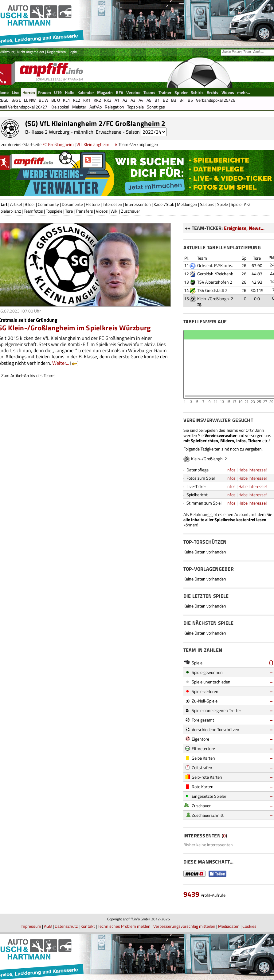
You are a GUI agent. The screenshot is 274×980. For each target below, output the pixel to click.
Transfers (84, 211)
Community (48, 204)
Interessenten (138, 204)
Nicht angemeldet (31, 52)
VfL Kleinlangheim (93, 144)
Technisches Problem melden (124, 926)
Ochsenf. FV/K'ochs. (215, 265)
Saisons (207, 204)
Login (73, 52)
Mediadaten (229, 926)
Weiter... (61, 363)
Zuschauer (131, 211)
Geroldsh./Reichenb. (216, 274)
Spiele (223, 204)
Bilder (30, 204)
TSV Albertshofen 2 (215, 282)
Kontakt (88, 926)
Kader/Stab (164, 204)
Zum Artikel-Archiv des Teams (28, 375)
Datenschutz (66, 926)
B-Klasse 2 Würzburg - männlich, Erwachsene (73, 132)
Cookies (249, 926)
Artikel (16, 204)
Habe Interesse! (252, 470)
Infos (231, 470)
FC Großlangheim (58, 144)
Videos (102, 211)
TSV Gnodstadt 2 (212, 290)
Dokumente (72, 204)
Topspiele (54, 211)
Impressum (31, 926)
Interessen (112, 204)
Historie (93, 204)
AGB (48, 926)
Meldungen (187, 204)
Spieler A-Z (241, 204)
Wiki (114, 211)
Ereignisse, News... (244, 228)
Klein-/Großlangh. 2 (215, 299)
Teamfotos (33, 211)
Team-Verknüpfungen (138, 144)
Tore (69, 211)
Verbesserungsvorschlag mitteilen (184, 926)
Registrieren (56, 52)
